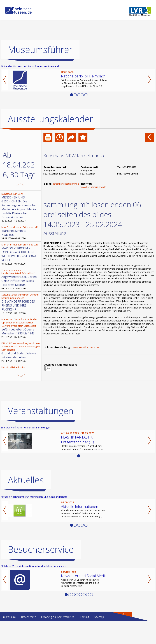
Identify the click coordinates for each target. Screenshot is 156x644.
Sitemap (99, 617)
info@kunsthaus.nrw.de (66, 184)
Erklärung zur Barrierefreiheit (58, 617)
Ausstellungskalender (50, 119)
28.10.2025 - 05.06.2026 (21, 328)
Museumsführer (40, 50)
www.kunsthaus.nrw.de (93, 187)
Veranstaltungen (41, 411)
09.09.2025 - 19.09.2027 (21, 207)
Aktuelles (26, 480)
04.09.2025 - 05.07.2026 (21, 254)
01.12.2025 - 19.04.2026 (21, 279)
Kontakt (84, 617)
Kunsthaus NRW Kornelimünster (75, 156)
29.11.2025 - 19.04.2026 (21, 352)
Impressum (9, 617)
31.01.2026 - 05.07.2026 (21, 233)
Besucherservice (41, 549)
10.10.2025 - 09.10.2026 (21, 304)
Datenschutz (28, 617)
